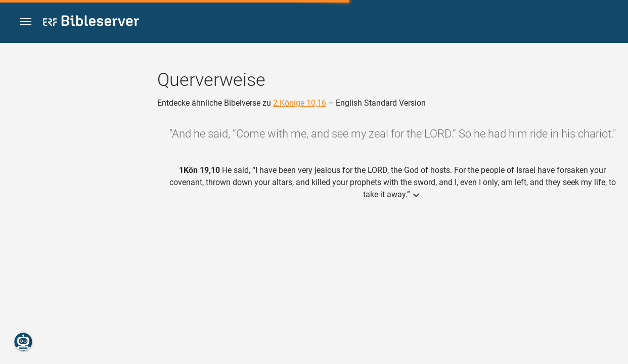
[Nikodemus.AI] (23, 342)
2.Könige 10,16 (300, 103)
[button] (26, 22)
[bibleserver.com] (91, 22)
